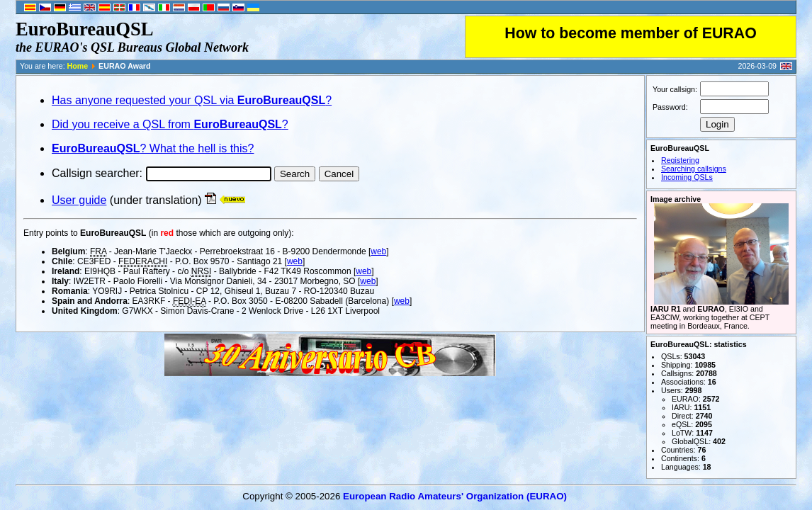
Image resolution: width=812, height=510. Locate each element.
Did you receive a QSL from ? (170, 124)
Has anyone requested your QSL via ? (192, 100)
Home (78, 66)
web (378, 251)
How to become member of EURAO (631, 33)
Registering (680, 160)
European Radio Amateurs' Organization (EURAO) (455, 496)
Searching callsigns (694, 169)
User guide (79, 200)
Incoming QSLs (687, 177)
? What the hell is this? (153, 148)
